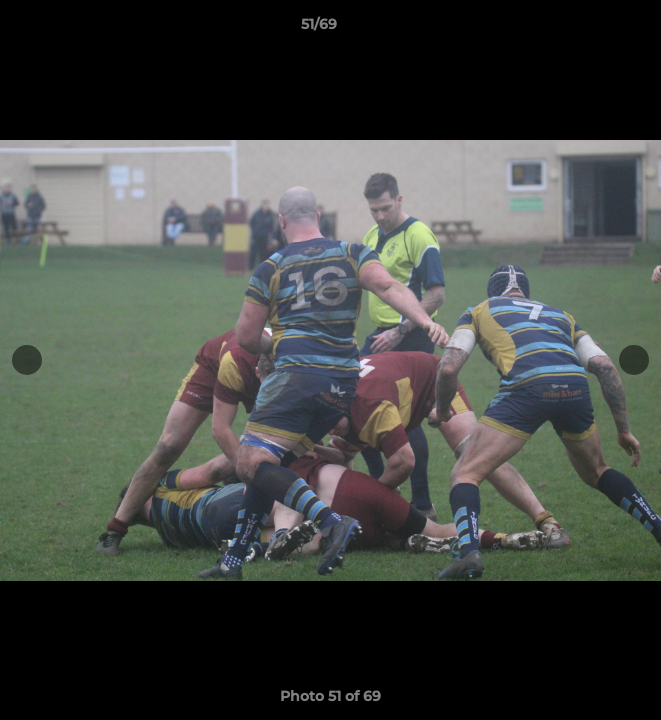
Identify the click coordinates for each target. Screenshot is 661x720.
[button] (589, 29)
